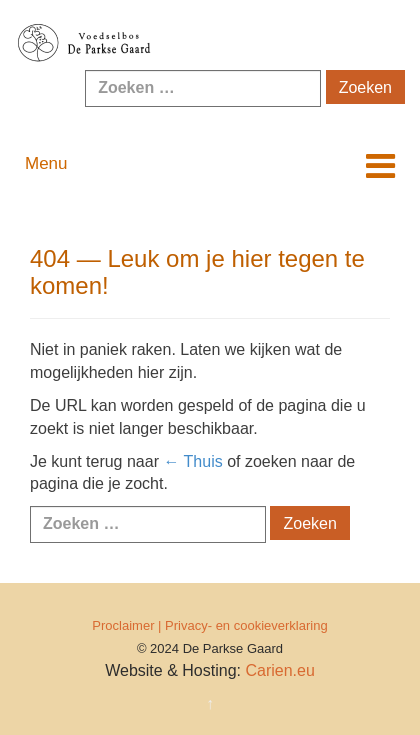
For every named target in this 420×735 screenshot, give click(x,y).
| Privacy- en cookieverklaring (243, 625)
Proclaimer (123, 625)
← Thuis (192, 461)
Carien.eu (279, 670)
